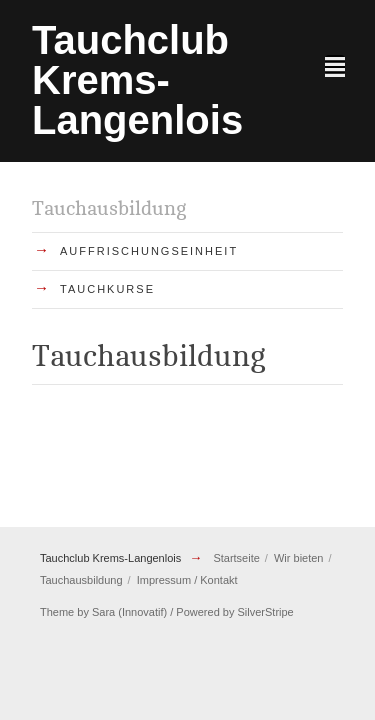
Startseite (236, 558)
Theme (57, 612)
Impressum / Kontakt (187, 580)
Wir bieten (299, 558)
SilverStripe (266, 612)
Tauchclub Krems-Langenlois (110, 558)
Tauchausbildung (81, 580)
